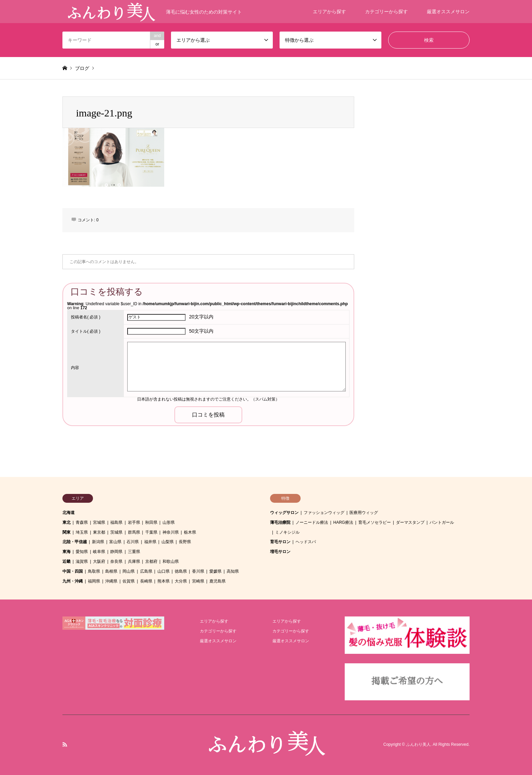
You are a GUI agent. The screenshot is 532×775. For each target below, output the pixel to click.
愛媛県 (215, 571)
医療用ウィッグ (364, 513)
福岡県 (94, 581)
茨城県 (116, 532)
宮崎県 (198, 581)
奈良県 (116, 561)
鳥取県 (94, 571)
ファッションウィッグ (324, 513)
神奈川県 (171, 532)
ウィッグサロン (284, 513)
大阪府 (99, 561)
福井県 (150, 542)
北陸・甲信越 (75, 542)
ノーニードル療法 (312, 522)
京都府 (151, 561)
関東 (66, 532)
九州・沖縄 (73, 581)
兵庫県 (134, 561)
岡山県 (129, 571)
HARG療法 (343, 522)
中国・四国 (73, 571)
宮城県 (99, 522)
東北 (66, 522)
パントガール (442, 522)
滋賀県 (82, 561)
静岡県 (116, 552)
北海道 (69, 513)
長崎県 (146, 581)
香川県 (198, 571)
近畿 (66, 561)
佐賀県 (129, 581)
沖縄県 (111, 581)
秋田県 (151, 522)
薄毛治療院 (280, 522)
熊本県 (164, 581)
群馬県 (134, 532)
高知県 (233, 571)
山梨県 (168, 542)
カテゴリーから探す (386, 12)
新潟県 (98, 542)
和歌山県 (171, 561)
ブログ (82, 68)
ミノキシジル (287, 532)
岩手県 (134, 522)
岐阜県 (99, 552)
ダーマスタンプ (410, 522)
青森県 (82, 522)
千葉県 (151, 532)
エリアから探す (329, 12)
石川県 (133, 542)
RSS (65, 744)
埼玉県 (82, 532)
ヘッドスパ (306, 542)
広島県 (146, 571)
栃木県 (190, 532)
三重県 (134, 552)
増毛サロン (280, 552)
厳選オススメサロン (448, 12)
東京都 (99, 532)
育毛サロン (280, 542)
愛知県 (82, 552)
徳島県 (181, 571)
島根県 (111, 571)
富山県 (115, 542)
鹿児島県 (217, 581)
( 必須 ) (86, 317)
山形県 (169, 522)
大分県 (181, 581)
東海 (66, 552)
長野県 (185, 542)
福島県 (116, 522)
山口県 (164, 571)
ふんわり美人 (418, 745)
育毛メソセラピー (375, 522)
